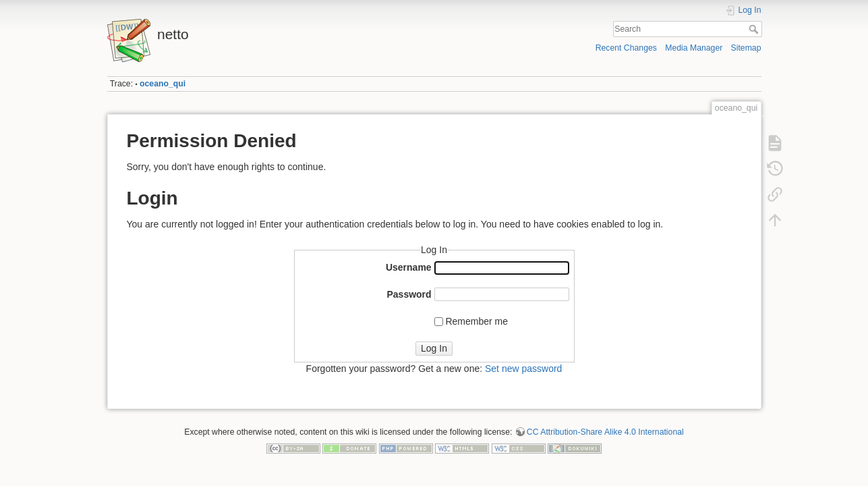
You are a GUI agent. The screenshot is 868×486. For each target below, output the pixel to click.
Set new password (523, 369)
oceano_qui (163, 84)
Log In (434, 348)
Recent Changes (626, 48)
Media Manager (694, 48)
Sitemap (746, 48)
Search (755, 29)
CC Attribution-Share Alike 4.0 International (605, 432)
